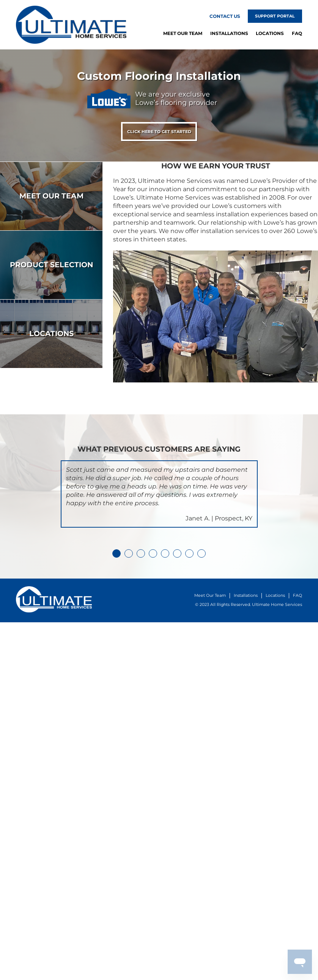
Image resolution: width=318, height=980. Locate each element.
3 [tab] (141, 553)
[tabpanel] (159, 494)
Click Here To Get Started (159, 132)
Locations (270, 33)
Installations (229, 33)
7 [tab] (189, 553)
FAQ (297, 33)
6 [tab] (177, 553)
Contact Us (225, 16)
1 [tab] (116, 553)
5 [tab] (165, 553)
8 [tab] (202, 553)
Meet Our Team (183, 33)
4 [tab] (153, 553)
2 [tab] (129, 553)
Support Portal (275, 16)
